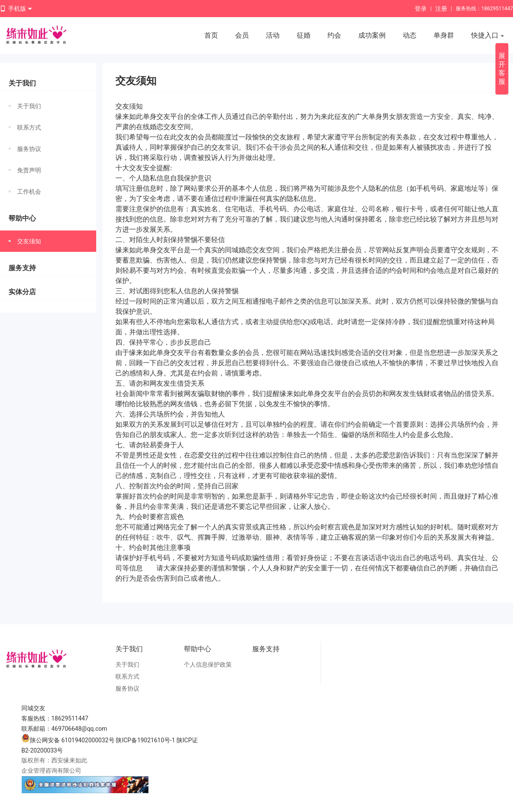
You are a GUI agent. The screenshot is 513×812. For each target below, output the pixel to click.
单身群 (444, 35)
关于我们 (25, 106)
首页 (211, 35)
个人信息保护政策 (208, 664)
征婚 (304, 35)
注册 (441, 9)
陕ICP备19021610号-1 (145, 740)
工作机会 (25, 192)
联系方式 (25, 127)
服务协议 (25, 149)
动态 (410, 35)
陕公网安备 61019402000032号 (68, 740)
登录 (421, 9)
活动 (273, 35)
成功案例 (372, 35)
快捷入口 (488, 36)
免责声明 (25, 170)
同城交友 (33, 708)
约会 (334, 35)
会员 (242, 35)
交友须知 (25, 241)
